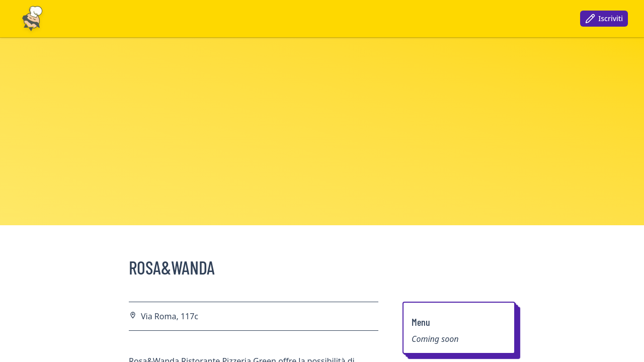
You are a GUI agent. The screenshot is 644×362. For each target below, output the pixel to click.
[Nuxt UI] (32, 19)
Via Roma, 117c (170, 316)
